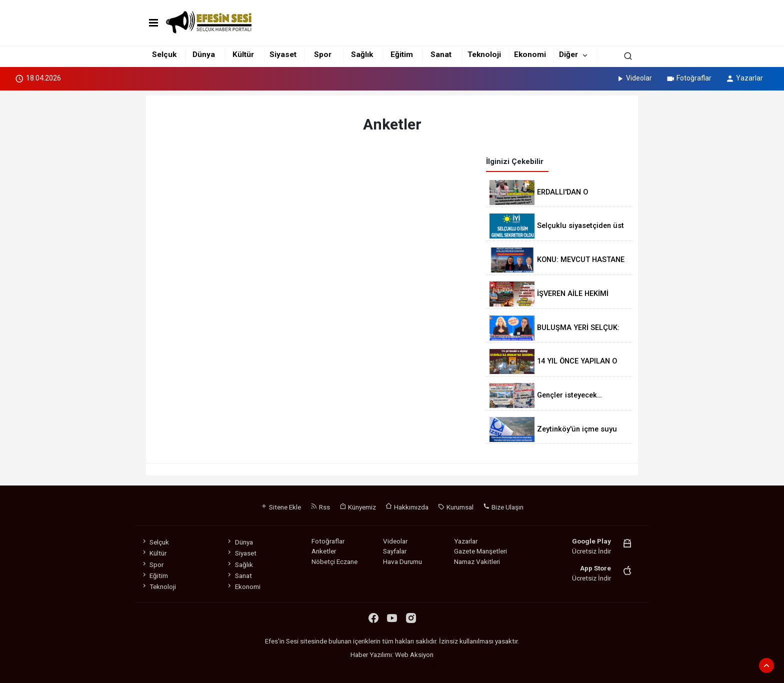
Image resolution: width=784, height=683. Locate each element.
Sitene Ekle (281, 507)
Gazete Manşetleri (480, 551)
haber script (470, 664)
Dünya (204, 54)
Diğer (568, 54)
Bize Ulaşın (503, 507)
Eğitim (402, 54)
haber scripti (394, 664)
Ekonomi (530, 54)
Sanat (441, 54)
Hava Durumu (402, 561)
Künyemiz (358, 507)
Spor (323, 54)
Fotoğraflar (689, 78)
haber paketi (356, 664)
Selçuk (164, 54)
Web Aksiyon (414, 654)
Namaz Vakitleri (477, 561)
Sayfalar (395, 551)
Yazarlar (744, 78)
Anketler (324, 551)
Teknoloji (484, 54)
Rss (320, 507)
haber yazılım (432, 664)
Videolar (634, 78)
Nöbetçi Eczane (334, 561)
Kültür (243, 54)
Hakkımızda (407, 507)
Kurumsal (456, 507)
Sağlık (362, 54)
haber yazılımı (316, 664)
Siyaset (283, 54)
